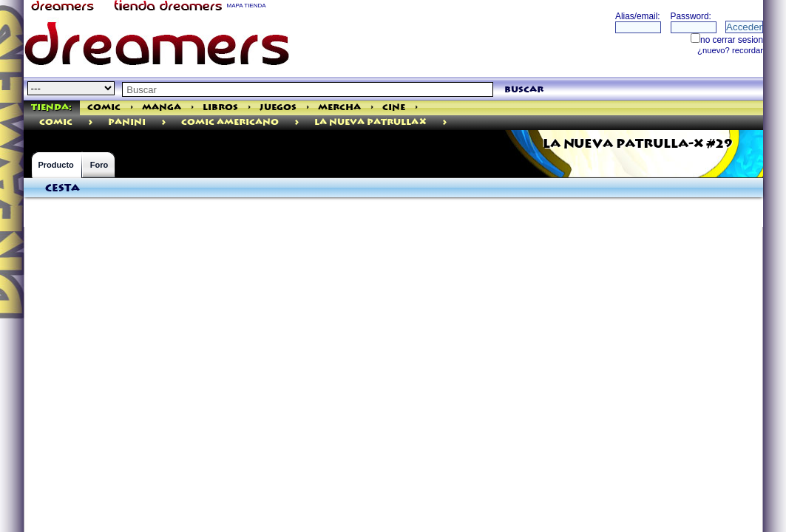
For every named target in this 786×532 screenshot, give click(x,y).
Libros (220, 108)
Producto (56, 165)
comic (56, 122)
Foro (99, 165)
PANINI (127, 122)
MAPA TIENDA (247, 6)
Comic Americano (230, 122)
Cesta (62, 188)
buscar (524, 90)
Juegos (278, 108)
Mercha (339, 108)
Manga (162, 108)
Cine (394, 108)
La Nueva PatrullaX (370, 122)
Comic (104, 108)
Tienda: (51, 108)
